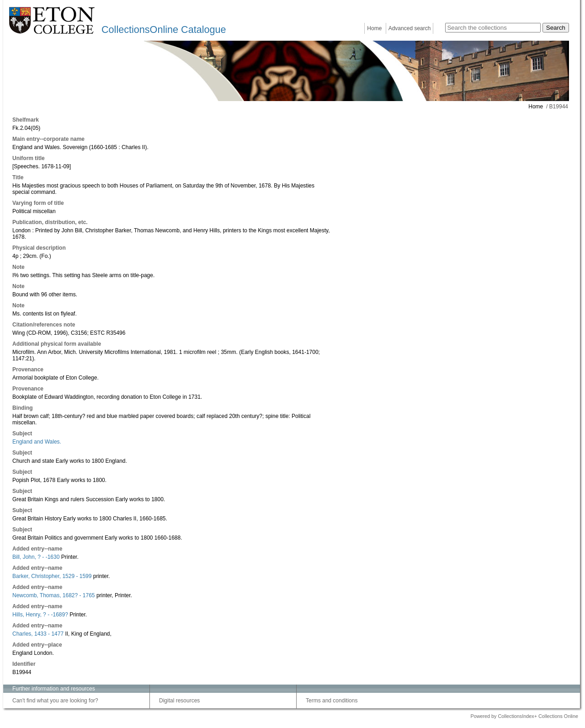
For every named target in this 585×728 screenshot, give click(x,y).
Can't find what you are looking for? (55, 701)
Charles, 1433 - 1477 (38, 634)
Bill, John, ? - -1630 (36, 557)
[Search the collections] (493, 28)
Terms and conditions (332, 701)
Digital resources (179, 701)
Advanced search (410, 28)
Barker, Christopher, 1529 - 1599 (52, 576)
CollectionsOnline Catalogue (164, 29)
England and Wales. (37, 442)
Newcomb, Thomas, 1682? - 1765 (54, 595)
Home (374, 28)
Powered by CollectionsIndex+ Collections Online (524, 716)
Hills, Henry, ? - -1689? (40, 615)
